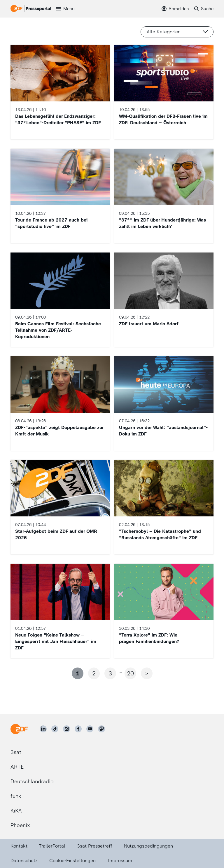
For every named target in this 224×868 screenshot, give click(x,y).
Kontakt (19, 846)
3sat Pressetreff (95, 846)
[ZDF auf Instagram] (66, 729)
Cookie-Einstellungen (72, 861)
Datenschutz (24, 861)
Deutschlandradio (32, 781)
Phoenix (20, 825)
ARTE (17, 767)
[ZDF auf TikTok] (55, 729)
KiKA (16, 811)
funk (16, 796)
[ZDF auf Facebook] (78, 729)
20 (130, 673)
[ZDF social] (101, 729)
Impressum (120, 861)
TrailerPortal (52, 846)
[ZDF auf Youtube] (90, 729)
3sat (16, 752)
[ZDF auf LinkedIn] (43, 729)
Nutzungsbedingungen (148, 846)
